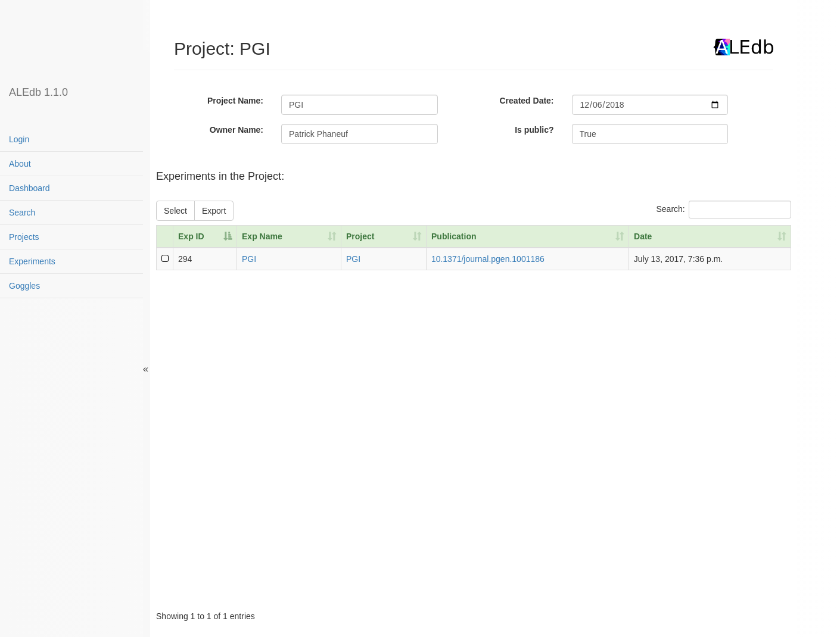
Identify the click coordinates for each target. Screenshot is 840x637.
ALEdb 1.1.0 (38, 92)
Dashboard (29, 188)
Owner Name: (237, 130)
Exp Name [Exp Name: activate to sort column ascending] (262, 236)
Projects (24, 237)
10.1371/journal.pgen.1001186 (488, 259)
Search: (723, 210)
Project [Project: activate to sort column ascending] (360, 236)
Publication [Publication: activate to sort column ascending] (454, 236)
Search (22, 213)
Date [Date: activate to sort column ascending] (643, 236)
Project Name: (235, 101)
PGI (249, 259)
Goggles (24, 286)
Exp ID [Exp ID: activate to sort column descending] (191, 236)
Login (19, 139)
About (20, 164)
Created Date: (527, 101)
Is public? (534, 130)
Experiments (32, 261)
